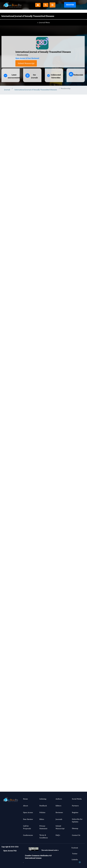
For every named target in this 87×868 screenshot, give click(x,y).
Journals (59, 819)
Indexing (43, 799)
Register (70, 5)
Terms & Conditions (44, 836)
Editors (58, 806)
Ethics (42, 819)
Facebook (75, 848)
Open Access (28, 812)
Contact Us (76, 835)
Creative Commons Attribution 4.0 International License (38, 857)
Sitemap (75, 828)
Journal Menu (44, 18)
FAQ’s (58, 835)
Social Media (77, 799)
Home (25, 799)
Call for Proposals (27, 827)
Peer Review (28, 819)
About (25, 806)
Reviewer (59, 812)
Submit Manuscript (26, 63)
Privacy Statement (43, 827)
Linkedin (75, 860)
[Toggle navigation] (52, 5)
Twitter (75, 854)
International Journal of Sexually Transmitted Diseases (36, 90)
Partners (75, 806)
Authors (59, 799)
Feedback (43, 806)
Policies (42, 812)
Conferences (28, 835)
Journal (7, 90)
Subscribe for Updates (77, 820)
